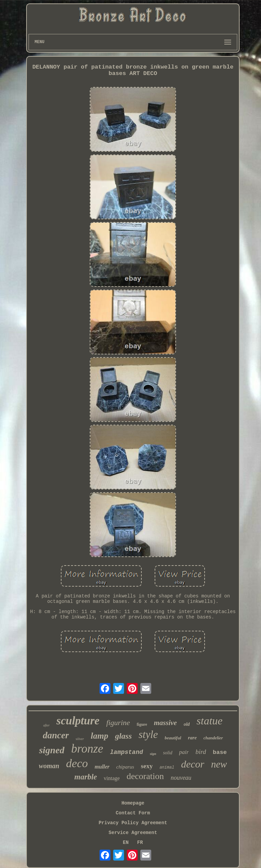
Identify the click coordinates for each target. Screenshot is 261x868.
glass (123, 736)
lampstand (127, 752)
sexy (147, 766)
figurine (118, 723)
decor (193, 764)
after (46, 725)
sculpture (78, 721)
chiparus (125, 767)
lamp (99, 736)
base (220, 752)
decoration (145, 776)
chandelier (213, 738)
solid (168, 753)
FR (140, 843)
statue (209, 721)
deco (77, 763)
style (148, 734)
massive (166, 723)
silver (80, 739)
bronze (87, 749)
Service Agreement (133, 833)
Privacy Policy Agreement (133, 823)
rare (192, 738)
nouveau (181, 778)
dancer (56, 735)
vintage (112, 778)
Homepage (133, 803)
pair (184, 752)
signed (52, 750)
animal (167, 768)
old (187, 724)
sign (153, 754)
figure (142, 724)
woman (49, 766)
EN (126, 843)
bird (201, 752)
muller (102, 767)
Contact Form (133, 813)
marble (86, 777)
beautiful (173, 738)
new (219, 764)
